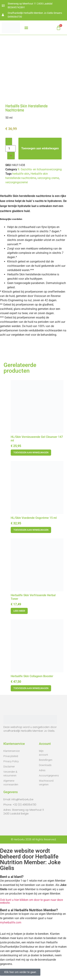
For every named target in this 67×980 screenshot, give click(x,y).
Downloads (45, 765)
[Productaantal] (11, 149)
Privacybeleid (11, 756)
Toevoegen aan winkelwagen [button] (31, 452)
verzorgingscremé (17, 182)
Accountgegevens (45, 776)
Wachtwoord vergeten (45, 783)
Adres (42, 770)
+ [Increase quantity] (11, 156)
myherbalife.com (11, 922)
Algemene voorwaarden (11, 783)
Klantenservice (11, 751)
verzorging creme (48, 178)
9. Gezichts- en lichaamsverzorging (40, 169)
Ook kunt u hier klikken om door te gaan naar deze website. (31, 901)
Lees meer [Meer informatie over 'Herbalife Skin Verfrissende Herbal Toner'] (19, 611)
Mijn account (44, 753)
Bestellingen (45, 760)
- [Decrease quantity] (9, 141)
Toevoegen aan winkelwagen (40, 148)
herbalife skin (21, 174)
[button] (26, 28)
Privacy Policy (11, 761)
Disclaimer (9, 767)
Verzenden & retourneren (10, 774)
